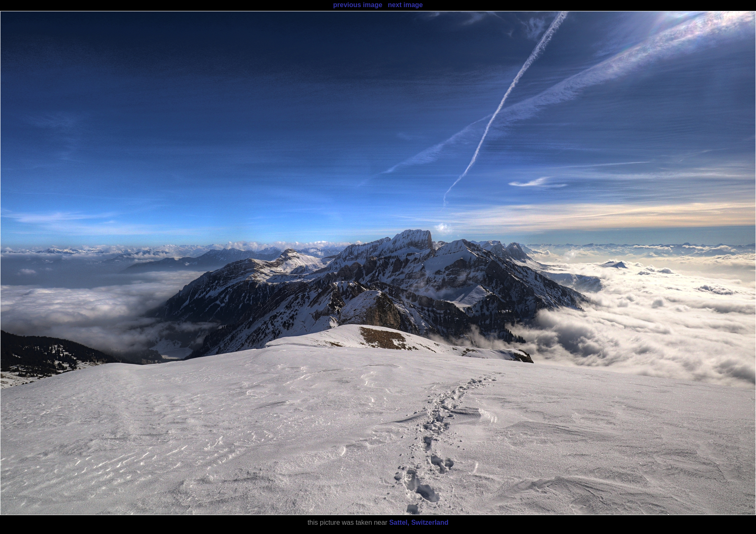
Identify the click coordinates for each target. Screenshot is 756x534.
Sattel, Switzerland (419, 522)
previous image (357, 5)
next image (405, 5)
